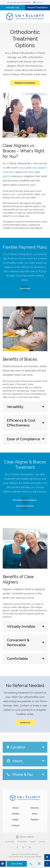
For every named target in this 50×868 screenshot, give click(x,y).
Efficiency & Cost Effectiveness (21, 423)
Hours (15, 761)
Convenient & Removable (18, 642)
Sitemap (42, 842)
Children (15, 814)
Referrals (39, 2)
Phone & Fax (20, 774)
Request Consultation (38, 7)
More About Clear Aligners (25, 500)
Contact (15, 825)
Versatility (15, 407)
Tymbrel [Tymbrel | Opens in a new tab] (38, 857)
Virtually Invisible (21, 626)
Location (16, 747)
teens (32, 172)
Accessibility (10, 842)
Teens (35, 814)
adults (6, 176)
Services (35, 808)
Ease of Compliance (24, 439)
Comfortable (17, 659)
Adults (15, 820)
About (15, 808)
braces (22, 168)
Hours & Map (17, 864)
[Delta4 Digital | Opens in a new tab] (25, 837)
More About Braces (25, 506)
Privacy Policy (22, 842)
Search (33, 842)
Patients (35, 820)
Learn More (25, 288)
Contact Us (25, 723)
